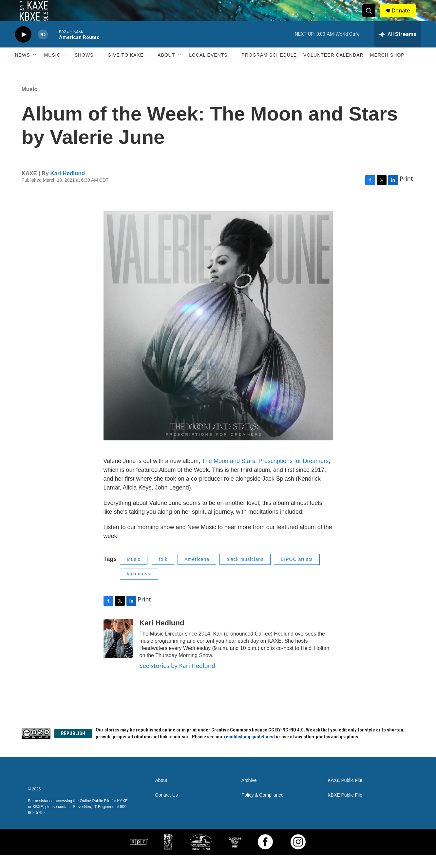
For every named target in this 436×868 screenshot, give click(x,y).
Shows (84, 68)
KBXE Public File (345, 808)
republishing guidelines (249, 750)
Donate (405, 17)
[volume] (43, 48)
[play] (23, 48)
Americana (197, 572)
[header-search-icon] (371, 17)
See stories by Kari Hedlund (178, 679)
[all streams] (398, 47)
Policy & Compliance (262, 808)
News (23, 68)
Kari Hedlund (67, 186)
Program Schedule (269, 68)
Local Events (208, 68)
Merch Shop (387, 68)
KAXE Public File (345, 794)
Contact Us (167, 808)
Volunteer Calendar (333, 68)
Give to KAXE (126, 68)
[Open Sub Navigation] (35, 68)
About (166, 68)
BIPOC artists (297, 572)
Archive (249, 794)
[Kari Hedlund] (118, 652)
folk (163, 572)
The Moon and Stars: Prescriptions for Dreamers (265, 474)
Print (406, 192)
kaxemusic (139, 587)
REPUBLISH (73, 747)
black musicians (245, 572)
